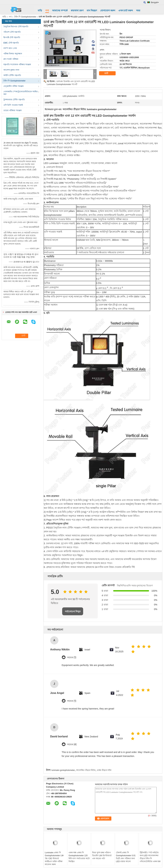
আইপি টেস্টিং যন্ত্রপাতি (12, 75)
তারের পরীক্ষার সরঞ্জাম (13, 110)
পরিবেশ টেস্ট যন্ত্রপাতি (12, 32)
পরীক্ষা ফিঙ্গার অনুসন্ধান (13, 54)
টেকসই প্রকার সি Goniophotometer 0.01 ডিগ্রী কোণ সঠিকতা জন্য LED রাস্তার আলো (126, 857)
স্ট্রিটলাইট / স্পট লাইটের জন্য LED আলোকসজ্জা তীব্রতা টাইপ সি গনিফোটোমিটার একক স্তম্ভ (150, 857)
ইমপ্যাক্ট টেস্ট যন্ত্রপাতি (12, 37)
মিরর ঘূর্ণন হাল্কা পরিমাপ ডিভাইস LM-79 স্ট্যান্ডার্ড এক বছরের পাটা (102, 856)
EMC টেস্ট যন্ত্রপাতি (11, 43)
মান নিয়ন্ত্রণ (92, 11)
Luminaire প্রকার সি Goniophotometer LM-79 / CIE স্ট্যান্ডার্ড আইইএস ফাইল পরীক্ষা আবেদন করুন (54, 858)
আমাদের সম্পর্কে (60, 11)
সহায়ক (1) (72, 658)
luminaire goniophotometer (63, 770)
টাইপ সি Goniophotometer (25, 17)
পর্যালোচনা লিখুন (73, 611)
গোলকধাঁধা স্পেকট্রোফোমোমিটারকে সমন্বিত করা (21, 93)
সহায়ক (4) (72, 745)
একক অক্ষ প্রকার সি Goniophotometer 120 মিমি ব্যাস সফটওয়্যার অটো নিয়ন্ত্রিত (79, 857)
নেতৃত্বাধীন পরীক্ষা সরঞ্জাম (14, 86)
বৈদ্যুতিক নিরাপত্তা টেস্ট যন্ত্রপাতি (16, 27)
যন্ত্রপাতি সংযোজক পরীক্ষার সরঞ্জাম (17, 64)
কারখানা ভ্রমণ (77, 11)
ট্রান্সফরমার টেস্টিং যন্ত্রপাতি (14, 100)
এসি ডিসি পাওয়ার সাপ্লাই (13, 105)
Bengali (155, 2)
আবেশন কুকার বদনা (11, 70)
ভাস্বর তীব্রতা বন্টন (104, 770)
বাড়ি (40, 11)
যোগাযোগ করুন (108, 11)
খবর (138, 11)
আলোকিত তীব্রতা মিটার (86, 770)
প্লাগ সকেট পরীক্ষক (11, 59)
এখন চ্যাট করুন (126, 11)
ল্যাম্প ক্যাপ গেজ (10, 48)
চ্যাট (109, 73)
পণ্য (47, 11)
